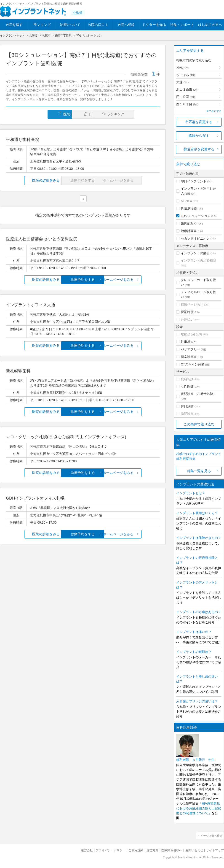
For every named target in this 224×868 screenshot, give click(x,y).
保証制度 (187, 312)
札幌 (182, 68)
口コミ (85, 114)
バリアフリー (190, 349)
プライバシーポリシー (111, 850)
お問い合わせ (194, 850)
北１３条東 (187, 89)
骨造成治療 (189, 208)
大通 (182, 82)
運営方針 (152, 850)
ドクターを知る (154, 25)
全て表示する (214, 111)
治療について (70, 25)
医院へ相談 (126, 25)
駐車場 (186, 342)
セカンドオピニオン (195, 238)
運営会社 (87, 850)
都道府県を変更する (199, 149)
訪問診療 (187, 414)
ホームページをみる (134, 280)
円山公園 (186, 97)
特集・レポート (182, 25)
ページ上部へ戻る (211, 836)
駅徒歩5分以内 (191, 334)
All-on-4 (186, 201)
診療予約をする (83, 280)
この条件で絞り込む (199, 424)
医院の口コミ (98, 25)
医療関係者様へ (172, 850)
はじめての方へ (210, 25)
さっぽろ (186, 75)
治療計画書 (189, 231)
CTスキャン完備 (193, 364)
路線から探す (199, 136)
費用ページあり (192, 304)
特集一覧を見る (199, 471)
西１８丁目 (187, 104)
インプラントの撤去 (195, 253)
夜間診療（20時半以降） (199, 394)
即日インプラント (194, 181)
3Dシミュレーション (196, 216)
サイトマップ (215, 850)
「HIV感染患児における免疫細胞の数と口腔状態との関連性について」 (199, 808)
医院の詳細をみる (32, 180)
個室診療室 (189, 357)
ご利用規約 (136, 850)
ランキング (42, 25)
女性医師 (187, 387)
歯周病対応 (189, 223)
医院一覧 (37, 114)
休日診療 (187, 406)
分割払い (187, 319)
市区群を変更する (199, 122)
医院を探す (14, 25)
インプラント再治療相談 (198, 260)
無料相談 (187, 379)
